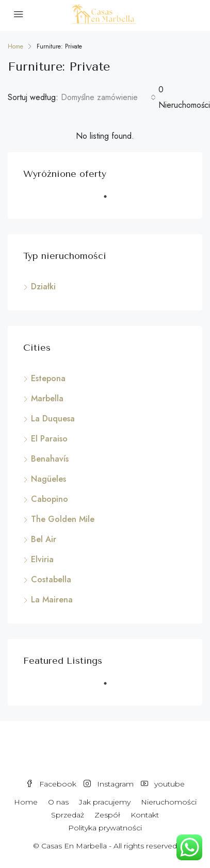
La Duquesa (53, 419)
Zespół (107, 815)
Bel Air (44, 539)
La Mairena (52, 600)
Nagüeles (49, 479)
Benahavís (50, 459)
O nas (58, 802)
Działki (43, 286)
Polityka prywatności (105, 828)
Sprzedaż (68, 815)
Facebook (51, 784)
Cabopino (50, 499)
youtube (163, 784)
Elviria (42, 559)
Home (26, 802)
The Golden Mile (63, 519)
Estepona (48, 378)
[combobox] (108, 97)
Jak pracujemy (105, 802)
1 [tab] (110, 201)
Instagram (109, 784)
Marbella (47, 398)
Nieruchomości (169, 802)
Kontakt (145, 815)
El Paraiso (49, 439)
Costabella (51, 579)
